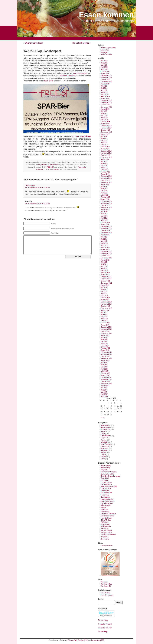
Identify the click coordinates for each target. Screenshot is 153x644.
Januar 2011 (105, 300)
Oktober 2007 (105, 382)
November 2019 (106, 78)
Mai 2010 (104, 317)
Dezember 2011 (106, 277)
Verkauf (103, 457)
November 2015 (106, 178)
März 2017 (104, 145)
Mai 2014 (104, 216)
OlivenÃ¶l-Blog (106, 520)
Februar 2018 (105, 122)
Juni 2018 (104, 113)
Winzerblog (105, 537)
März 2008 (104, 371)
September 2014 (106, 208)
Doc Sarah (30, 185)
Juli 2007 (104, 388)
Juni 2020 (104, 63)
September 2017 (106, 132)
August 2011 (105, 285)
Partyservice (105, 446)
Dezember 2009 (106, 327)
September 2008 (106, 359)
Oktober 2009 (105, 331)
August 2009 (105, 335)
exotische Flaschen (67, 76)
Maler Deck (105, 510)
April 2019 (104, 92)
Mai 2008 (104, 367)
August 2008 (105, 361)
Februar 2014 (105, 222)
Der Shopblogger (107, 484)
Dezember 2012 (106, 252)
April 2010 (104, 319)
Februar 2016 (105, 172)
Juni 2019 (104, 88)
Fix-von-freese (103, 620)
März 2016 (104, 170)
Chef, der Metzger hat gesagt (111, 476)
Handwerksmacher (107, 499)
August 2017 (105, 134)
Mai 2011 (104, 291)
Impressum (105, 52)
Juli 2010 (104, 312)
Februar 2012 (105, 273)
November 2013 (106, 229)
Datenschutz (105, 50)
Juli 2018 (104, 111)
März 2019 (104, 94)
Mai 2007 (104, 392)
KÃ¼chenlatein (106, 505)
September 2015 (106, 182)
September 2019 (106, 82)
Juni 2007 (104, 390)
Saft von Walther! (107, 531)
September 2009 (106, 333)
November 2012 (106, 254)
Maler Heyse (105, 512)
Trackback (56, 169)
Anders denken (106, 466)
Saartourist (104, 528)
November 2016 (106, 153)
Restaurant (105, 450)
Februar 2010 (105, 323)
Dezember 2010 (106, 302)
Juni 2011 (104, 289)
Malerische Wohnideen (108, 514)
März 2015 (104, 195)
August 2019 (105, 84)
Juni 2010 (104, 315)
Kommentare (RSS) (98, 640)
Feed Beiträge (106, 593)
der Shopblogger (80, 73)
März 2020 (104, 69)
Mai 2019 (104, 90)
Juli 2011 (104, 287)
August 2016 (105, 159)
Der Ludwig (105, 480)
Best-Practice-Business (109, 472)
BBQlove (104, 470)
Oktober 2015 (105, 180)
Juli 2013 (104, 237)
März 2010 (104, 321)
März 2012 (104, 270)
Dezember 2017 (106, 126)
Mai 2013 (104, 241)
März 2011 (104, 296)
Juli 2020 (104, 61)
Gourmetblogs (103, 632)
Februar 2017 (105, 147)
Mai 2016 (104, 166)
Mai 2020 (104, 65)
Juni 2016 (104, 164)
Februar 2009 (105, 348)
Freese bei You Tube (105, 628)
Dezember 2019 (106, 76)
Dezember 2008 (106, 352)
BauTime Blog (105, 468)
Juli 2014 (104, 212)
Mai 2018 (104, 115)
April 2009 (104, 344)
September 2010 (106, 308)
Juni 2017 (104, 138)
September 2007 (106, 384)
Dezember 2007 (106, 377)
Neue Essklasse (106, 518)
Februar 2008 (105, 373)
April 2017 (104, 143)
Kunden (103, 440)
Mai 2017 (104, 141)
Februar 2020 (105, 71)
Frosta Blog (105, 495)
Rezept (103, 453)
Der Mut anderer (106, 482)
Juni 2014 (104, 214)
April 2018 (104, 117)
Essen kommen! (108, 15)
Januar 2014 (105, 224)
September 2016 (106, 157)
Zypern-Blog (105, 539)
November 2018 (106, 103)
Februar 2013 (105, 247)
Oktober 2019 (105, 80)
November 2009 (106, 329)
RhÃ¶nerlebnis (106, 526)
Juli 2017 (104, 136)
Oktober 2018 (105, 105)
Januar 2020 (105, 73)
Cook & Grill (105, 478)
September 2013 (106, 233)
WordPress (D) (106, 586)
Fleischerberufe (106, 489)
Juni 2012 (104, 264)
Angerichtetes (105, 427)
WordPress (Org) (106, 584)
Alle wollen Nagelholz (81, 43)
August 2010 (105, 310)
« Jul (103, 418)
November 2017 (106, 128)
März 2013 (104, 245)
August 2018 (105, 109)
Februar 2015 (105, 197)
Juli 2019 (104, 86)
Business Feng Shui (108, 474)
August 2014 (105, 210)
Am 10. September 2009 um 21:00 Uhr (37, 187)
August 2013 (105, 235)
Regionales (105, 448)
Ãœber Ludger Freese (108, 48)
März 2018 (104, 120)
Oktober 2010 (105, 306)
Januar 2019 (105, 99)
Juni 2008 (104, 365)
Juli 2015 (104, 187)
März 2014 (104, 220)
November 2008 (106, 354)
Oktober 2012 (105, 256)
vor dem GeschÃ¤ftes (81, 136)
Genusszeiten (105, 497)
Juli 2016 (104, 161)
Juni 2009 (104, 340)
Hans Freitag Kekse (107, 501)
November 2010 (106, 304)
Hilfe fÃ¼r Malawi (107, 503)
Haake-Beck (48, 81)
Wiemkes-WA (72, 640)
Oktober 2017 (105, 130)
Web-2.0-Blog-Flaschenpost (42, 51)
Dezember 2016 (106, 151)
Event (103, 434)
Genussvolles (105, 436)
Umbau (103, 455)
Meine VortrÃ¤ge (106, 54)
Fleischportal (105, 491)
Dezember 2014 (106, 201)
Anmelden (104, 582)
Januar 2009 (105, 350)
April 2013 (104, 243)
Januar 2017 (105, 149)
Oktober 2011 (105, 281)
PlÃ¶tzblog (104, 522)
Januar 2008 (105, 375)
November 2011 (106, 279)
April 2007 (104, 394)
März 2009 (104, 346)
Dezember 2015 (106, 176)
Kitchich (103, 508)
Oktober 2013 (105, 231)
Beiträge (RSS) (83, 640)
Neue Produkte (106, 444)
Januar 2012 (105, 275)
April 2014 (104, 218)
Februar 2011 (105, 298)
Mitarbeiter (104, 442)
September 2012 (106, 258)
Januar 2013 (105, 250)
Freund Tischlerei (107, 493)
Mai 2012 (104, 266)
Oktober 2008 (105, 356)
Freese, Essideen (107, 546)
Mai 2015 (104, 191)
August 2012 (105, 260)
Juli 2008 (104, 363)
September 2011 (106, 283)
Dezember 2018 (106, 101)
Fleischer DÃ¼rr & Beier (109, 487)
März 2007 (104, 396)
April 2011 (104, 294)
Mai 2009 (104, 342)
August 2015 (105, 185)
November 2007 (106, 379)
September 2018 (106, 107)
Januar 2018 (105, 124)
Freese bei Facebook (105, 624)
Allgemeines (43, 165)
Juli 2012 (104, 262)
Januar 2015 (105, 199)
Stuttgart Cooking (107, 533)
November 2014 (106, 203)
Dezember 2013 (106, 226)
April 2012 (104, 268)
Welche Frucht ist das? (34, 43)
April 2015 (104, 193)
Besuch (103, 432)
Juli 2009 (104, 338)
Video (103, 459)
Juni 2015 (104, 189)
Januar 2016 (105, 174)
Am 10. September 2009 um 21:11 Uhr (37, 204)
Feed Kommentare (107, 595)
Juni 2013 (104, 239)
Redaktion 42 (105, 524)
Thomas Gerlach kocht (108, 535)
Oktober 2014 (105, 206)
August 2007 (105, 386)
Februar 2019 (105, 97)
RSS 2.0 (50, 167)
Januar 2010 (105, 325)
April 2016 (104, 168)
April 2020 (104, 67)
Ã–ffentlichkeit (53, 165)
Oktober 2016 (105, 155)
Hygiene (104, 438)
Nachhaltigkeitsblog (107, 516)
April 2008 (104, 369)
